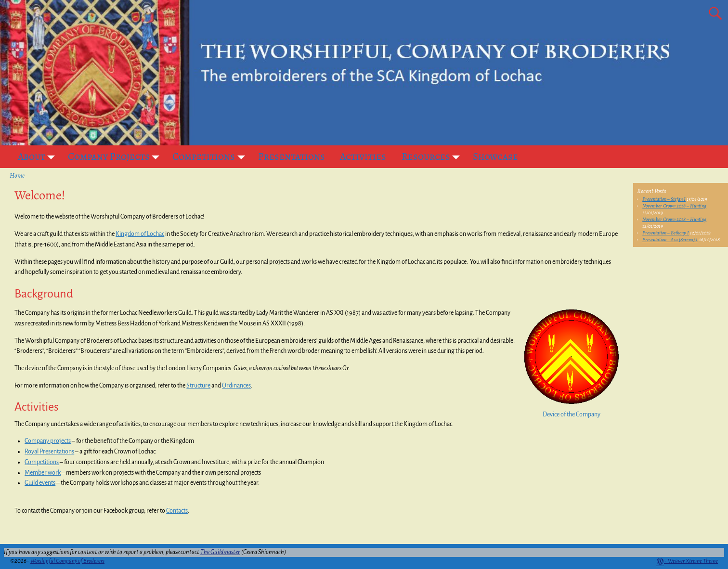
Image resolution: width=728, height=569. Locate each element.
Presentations (292, 156)
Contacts (177, 511)
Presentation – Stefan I (664, 199)
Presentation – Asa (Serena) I (670, 239)
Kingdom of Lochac (140, 234)
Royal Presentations (49, 452)
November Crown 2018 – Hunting (674, 206)
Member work (43, 473)
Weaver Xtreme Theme (693, 561)
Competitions (211, 156)
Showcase (495, 156)
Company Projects (117, 156)
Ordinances (236, 386)
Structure (198, 386)
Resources (434, 156)
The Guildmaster (220, 552)
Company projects (48, 441)
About (39, 156)
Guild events (40, 483)
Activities (363, 156)
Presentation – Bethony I (666, 233)
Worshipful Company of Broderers (67, 561)
